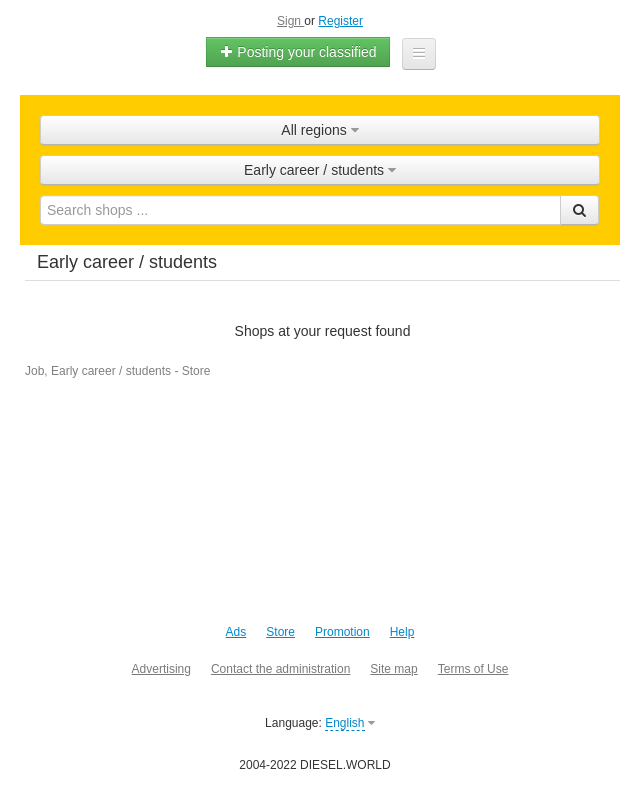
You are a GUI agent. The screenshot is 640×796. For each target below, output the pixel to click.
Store (280, 632)
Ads (236, 632)
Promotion (342, 632)
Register (340, 21)
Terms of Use (473, 669)
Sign (290, 21)
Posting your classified (297, 52)
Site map (393, 669)
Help (402, 632)
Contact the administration (280, 669)
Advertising (161, 669)
